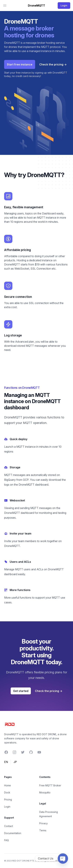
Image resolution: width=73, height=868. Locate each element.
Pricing (8, 800)
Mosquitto (45, 792)
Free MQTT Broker (50, 785)
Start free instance (20, 64)
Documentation (13, 833)
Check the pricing (53, 64)
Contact (9, 826)
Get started (21, 691)
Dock (7, 792)
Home (7, 785)
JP (15, 762)
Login (7, 807)
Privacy (43, 823)
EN (6, 762)
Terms (43, 830)
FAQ (6, 840)
